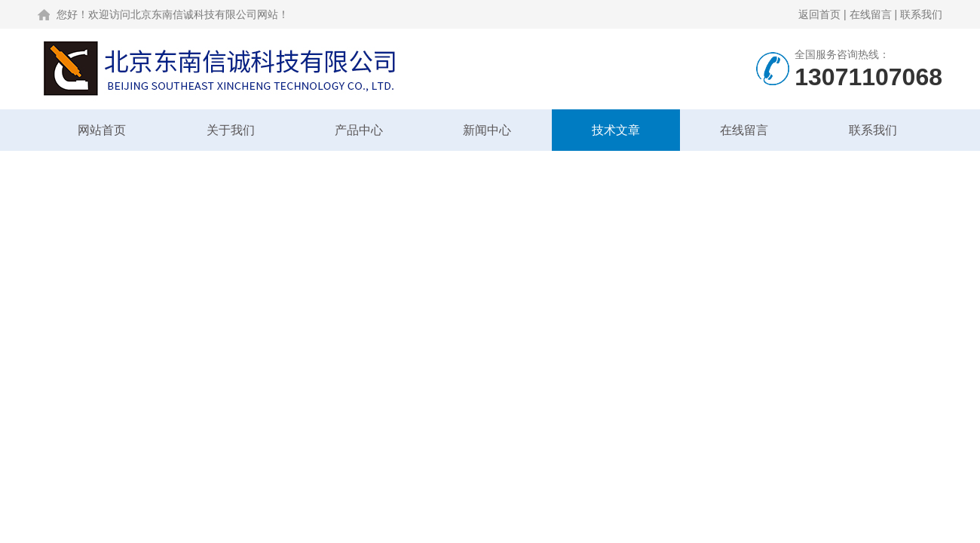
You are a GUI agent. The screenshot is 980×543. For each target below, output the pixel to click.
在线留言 (871, 14)
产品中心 (359, 130)
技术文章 (616, 130)
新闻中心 (487, 130)
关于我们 (231, 130)
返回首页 (819, 14)
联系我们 (921, 14)
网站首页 (102, 130)
